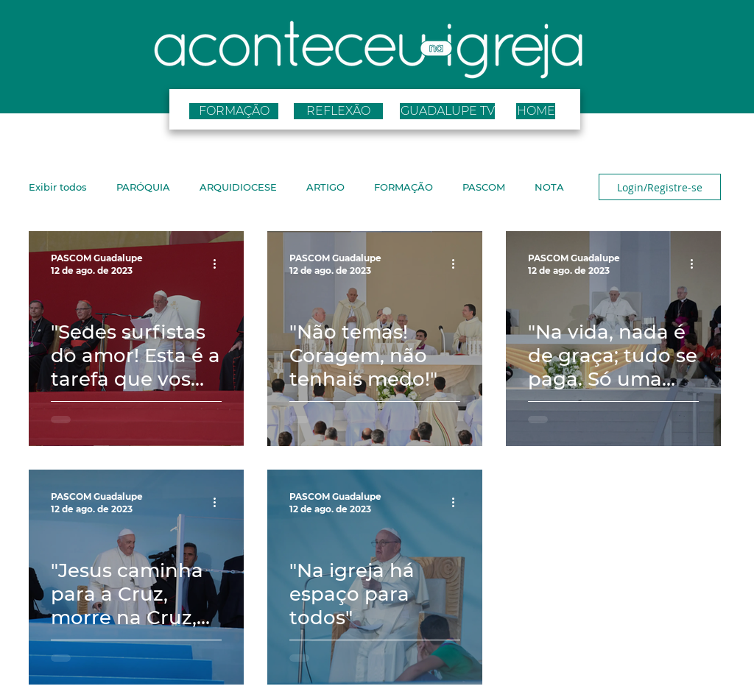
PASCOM (484, 187)
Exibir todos (58, 187)
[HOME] (536, 111)
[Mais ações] (219, 264)
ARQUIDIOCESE (238, 187)
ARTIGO (325, 187)
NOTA (549, 187)
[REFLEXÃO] (338, 111)
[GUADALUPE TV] (447, 111)
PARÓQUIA (143, 187)
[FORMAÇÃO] (234, 111)
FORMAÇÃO (404, 187)
